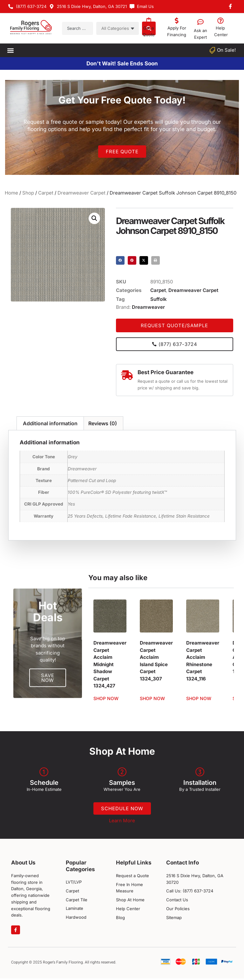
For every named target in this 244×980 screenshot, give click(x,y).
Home (11, 193)
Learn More (122, 822)
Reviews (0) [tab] (103, 423)
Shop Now (106, 699)
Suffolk (159, 299)
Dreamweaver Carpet (81, 193)
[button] (10, 50)
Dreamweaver (148, 307)
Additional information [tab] (50, 423)
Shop (28, 193)
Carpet (46, 193)
